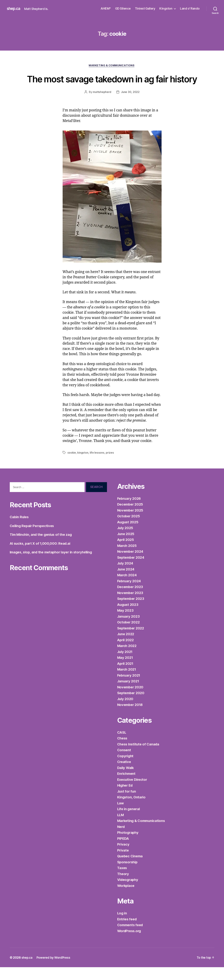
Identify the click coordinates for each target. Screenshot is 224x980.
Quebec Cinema (131, 869)
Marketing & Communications (112, 66)
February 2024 (130, 594)
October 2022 (129, 635)
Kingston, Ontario (132, 810)
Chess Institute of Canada (139, 757)
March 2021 (127, 682)
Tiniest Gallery (145, 8)
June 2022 (126, 647)
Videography (128, 892)
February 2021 (130, 688)
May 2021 (125, 670)
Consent (124, 763)
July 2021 (126, 665)
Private (123, 863)
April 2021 (126, 676)
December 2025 (131, 517)
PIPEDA (123, 851)
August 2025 (128, 535)
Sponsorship (128, 875)
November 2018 (131, 717)
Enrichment (127, 786)
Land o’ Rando (190, 8)
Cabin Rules (20, 530)
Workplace (127, 898)
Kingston (166, 8)
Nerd (121, 839)
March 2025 (127, 558)
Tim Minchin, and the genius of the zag (42, 547)
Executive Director (133, 792)
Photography (128, 845)
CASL (122, 745)
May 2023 (126, 623)
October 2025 (129, 529)
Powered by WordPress (54, 970)
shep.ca (14, 9)
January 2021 (129, 694)
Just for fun (127, 804)
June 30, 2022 (131, 105)
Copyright (126, 769)
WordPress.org (130, 944)
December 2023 (131, 600)
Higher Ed (126, 798)
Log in (122, 926)
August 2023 (128, 617)
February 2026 (130, 511)
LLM (121, 828)
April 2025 (126, 552)
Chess (123, 751)
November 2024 (131, 564)
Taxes (122, 881)
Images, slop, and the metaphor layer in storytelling (53, 565)
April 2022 (126, 653)
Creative (125, 775)
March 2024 (127, 588)
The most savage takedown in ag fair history (112, 85)
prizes (111, 466)
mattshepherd (102, 105)
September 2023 (132, 611)
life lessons (98, 466)
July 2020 (126, 712)
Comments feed (131, 938)
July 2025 (126, 541)
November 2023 (131, 606)
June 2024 (126, 582)
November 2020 (131, 700)
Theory (123, 887)
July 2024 (126, 576)
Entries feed (128, 932)
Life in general (129, 822)
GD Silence (123, 8)
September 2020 (132, 706)
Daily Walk (126, 781)
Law (121, 816)
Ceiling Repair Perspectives (33, 539)
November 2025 (131, 523)
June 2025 (126, 547)
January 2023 (129, 629)
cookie (72, 466)
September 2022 (132, 641)
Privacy (124, 857)
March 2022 (127, 659)
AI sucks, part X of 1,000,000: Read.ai (41, 556)
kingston (83, 466)
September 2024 (132, 570)
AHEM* (106, 8)
